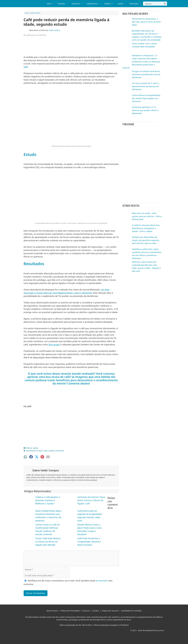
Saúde (123, 4)
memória (60, 451)
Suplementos (94, 4)
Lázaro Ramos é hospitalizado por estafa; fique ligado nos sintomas (146, 98)
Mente (38, 13)
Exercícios (78, 4)
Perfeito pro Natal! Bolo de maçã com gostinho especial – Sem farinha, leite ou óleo (146, 240)
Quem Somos (52, 611)
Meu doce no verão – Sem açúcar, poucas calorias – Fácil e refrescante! (147, 216)
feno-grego (54, 344)
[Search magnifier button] (165, 4)
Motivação (136, 4)
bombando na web (34, 451)
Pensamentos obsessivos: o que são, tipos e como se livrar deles (146, 22)
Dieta (51, 4)
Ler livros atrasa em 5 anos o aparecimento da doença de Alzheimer (146, 86)
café (26, 67)
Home (27, 13)
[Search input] (154, 4)
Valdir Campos (54, 30)
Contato (96, 611)
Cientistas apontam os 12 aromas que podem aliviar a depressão (145, 110)
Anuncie (86, 611)
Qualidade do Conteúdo (132, 611)
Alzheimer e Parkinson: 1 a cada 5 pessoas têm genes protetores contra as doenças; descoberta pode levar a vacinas (141, 62)
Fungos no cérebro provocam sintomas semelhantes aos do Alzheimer (146, 74)
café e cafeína (49, 451)
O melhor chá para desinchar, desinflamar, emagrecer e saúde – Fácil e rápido (146, 228)
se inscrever (102, 581)
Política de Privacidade (70, 611)
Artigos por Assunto (110, 611)
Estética (110, 4)
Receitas (64, 4)
